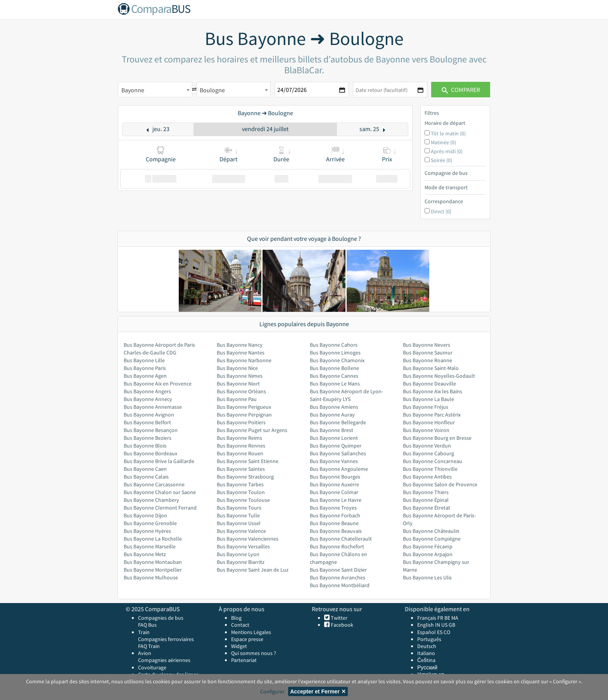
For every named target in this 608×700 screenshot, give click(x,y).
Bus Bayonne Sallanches (338, 453)
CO (447, 632)
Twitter (339, 618)
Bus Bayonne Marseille (150, 546)
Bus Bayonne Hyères (147, 531)
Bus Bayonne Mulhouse (151, 577)
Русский (427, 667)
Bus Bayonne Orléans (241, 391)
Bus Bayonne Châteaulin (431, 531)
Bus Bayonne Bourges (335, 477)
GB (452, 625)
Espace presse (247, 639)
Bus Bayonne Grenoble (150, 523)
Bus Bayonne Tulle (238, 515)
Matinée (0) (443, 142)
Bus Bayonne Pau (237, 399)
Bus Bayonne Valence (241, 531)
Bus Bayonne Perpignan (244, 415)
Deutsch (427, 646)
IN (438, 625)
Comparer (461, 90)
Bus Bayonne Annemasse (153, 407)
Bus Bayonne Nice (237, 368)
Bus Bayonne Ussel (239, 523)
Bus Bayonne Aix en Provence (158, 384)
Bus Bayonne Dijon (145, 515)
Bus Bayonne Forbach (335, 515)
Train (144, 632)
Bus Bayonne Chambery (151, 500)
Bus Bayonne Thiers (426, 492)
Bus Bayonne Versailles (243, 546)
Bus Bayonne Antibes (427, 477)
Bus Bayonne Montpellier (153, 570)
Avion (145, 653)
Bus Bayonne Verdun (427, 446)
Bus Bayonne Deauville (429, 384)
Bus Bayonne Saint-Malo (431, 368)
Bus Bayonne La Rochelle (153, 539)
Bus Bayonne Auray (332, 415)
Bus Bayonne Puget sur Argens (252, 430)
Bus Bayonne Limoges (335, 353)
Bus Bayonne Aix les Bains (433, 391)
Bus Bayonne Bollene (334, 368)
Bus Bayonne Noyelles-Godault (439, 376)
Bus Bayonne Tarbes (240, 484)
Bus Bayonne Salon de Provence (440, 484)
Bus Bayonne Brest (332, 430)
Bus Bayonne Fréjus (426, 407)
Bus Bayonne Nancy (240, 345)
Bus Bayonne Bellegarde (338, 422)
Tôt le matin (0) (448, 133)
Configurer (272, 691)
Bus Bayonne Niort (238, 384)
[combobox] (155, 90)
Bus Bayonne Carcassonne (154, 484)
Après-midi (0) (447, 151)
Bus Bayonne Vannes (334, 461)
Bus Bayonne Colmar (334, 492)
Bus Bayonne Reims (239, 438)
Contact (240, 625)
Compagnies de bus (161, 618)
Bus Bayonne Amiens (334, 407)
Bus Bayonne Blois (145, 446)
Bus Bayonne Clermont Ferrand (160, 508)
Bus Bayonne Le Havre (336, 500)
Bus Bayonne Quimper (336, 446)
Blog (236, 618)
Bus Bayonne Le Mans (335, 384)
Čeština (426, 660)
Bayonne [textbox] (133, 90)
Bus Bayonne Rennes (241, 446)
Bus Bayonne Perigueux (244, 407)
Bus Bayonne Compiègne (432, 539)
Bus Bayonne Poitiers (241, 422)
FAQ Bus (147, 625)
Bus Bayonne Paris (145, 368)
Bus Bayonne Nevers (427, 345)
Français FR (430, 618)
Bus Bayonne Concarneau (433, 461)
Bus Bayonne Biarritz (241, 562)
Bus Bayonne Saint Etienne (248, 461)
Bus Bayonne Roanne (427, 360)
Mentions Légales (251, 632)
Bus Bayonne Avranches (338, 577)
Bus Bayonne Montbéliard (340, 585)
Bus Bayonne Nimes (240, 376)
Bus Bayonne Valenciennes (248, 539)
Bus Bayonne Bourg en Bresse (437, 438)
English (426, 625)
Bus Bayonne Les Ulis (427, 577)
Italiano (426, 653)
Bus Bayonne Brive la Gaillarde (159, 461)
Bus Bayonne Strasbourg (245, 477)
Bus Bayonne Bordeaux (150, 453)
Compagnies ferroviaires (166, 639)
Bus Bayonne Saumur (428, 353)
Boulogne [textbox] (212, 90)
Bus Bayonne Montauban (153, 562)
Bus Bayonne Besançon (151, 430)
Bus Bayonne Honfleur (429, 422)
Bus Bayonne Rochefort (337, 546)
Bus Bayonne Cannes (334, 376)
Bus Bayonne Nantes (241, 353)
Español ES (430, 632)
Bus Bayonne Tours (239, 508)
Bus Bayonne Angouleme (339, 469)
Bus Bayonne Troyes (333, 508)
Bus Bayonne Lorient (334, 438)
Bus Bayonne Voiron (426, 430)
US (444, 625)
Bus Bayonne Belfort (147, 422)
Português (429, 639)
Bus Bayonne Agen (145, 376)
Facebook (341, 625)
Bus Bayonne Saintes (241, 469)
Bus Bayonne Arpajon (428, 554)
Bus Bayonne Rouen (240, 453)
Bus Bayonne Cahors (334, 345)
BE (447, 618)
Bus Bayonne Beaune (334, 523)
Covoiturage (152, 667)
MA (455, 618)
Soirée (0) (441, 160)
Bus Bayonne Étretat (427, 508)
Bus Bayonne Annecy (148, 399)
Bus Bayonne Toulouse (243, 500)
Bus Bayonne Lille (144, 360)
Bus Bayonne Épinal (426, 500)
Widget (239, 646)
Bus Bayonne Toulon (241, 492)
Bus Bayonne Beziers (148, 438)
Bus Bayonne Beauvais (336, 531)
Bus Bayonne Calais (146, 477)
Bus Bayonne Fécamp (428, 546)
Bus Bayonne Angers (147, 391)
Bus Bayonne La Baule (428, 399)
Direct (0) (441, 211)
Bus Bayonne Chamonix (337, 360)
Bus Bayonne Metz (145, 554)
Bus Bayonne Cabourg (428, 453)
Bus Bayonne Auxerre (334, 484)
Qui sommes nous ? (254, 653)
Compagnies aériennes (164, 660)
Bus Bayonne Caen (145, 469)
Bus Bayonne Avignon (149, 415)
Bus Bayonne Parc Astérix (432, 415)
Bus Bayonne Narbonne (244, 360)
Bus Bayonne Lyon (238, 554)
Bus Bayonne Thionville (430, 469)
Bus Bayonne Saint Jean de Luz (253, 570)
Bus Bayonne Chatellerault (341, 539)
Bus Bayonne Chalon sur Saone (160, 492)
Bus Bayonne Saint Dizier (338, 570)
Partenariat (244, 660)
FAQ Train (149, 646)
